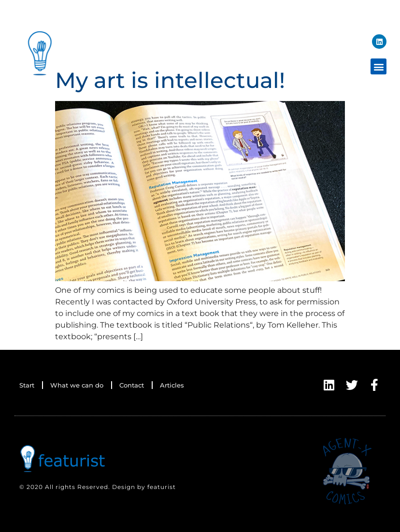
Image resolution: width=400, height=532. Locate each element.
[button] (379, 66)
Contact (132, 385)
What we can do (77, 385)
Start (27, 385)
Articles (172, 385)
